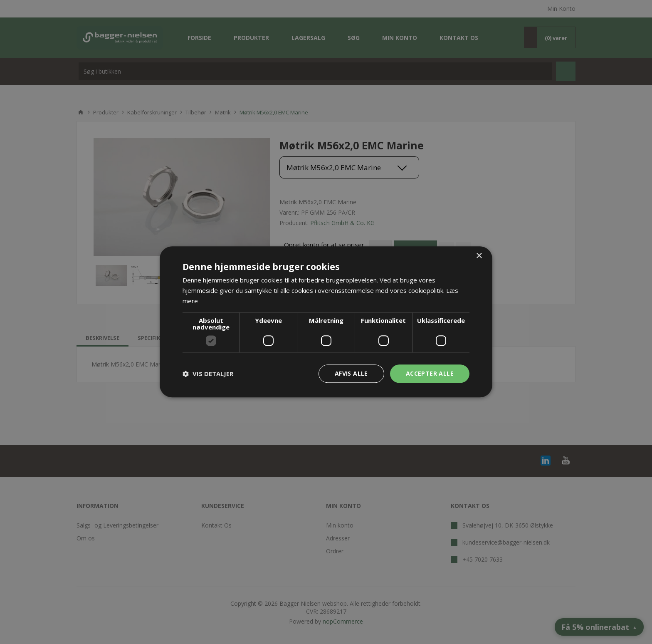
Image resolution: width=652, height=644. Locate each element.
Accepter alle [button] (430, 373)
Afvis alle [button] (351, 373)
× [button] (479, 256)
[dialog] (326, 322)
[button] (208, 374)
